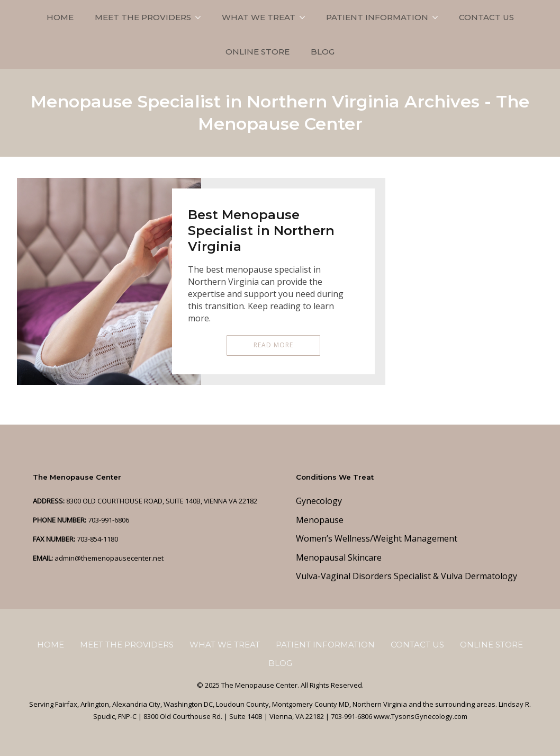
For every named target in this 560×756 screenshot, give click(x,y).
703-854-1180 (97, 539)
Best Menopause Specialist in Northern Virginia (261, 231)
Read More (273, 345)
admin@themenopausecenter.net (109, 558)
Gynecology (319, 501)
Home (60, 17)
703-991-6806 (109, 520)
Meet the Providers (143, 17)
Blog (323, 52)
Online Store (258, 52)
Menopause (320, 520)
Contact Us (486, 17)
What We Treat (259, 17)
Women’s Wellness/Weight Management (377, 538)
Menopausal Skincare (339, 557)
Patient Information (377, 17)
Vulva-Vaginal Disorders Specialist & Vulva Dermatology (407, 576)
